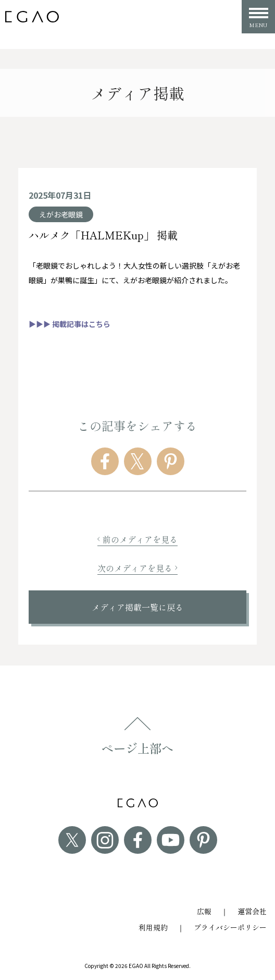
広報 (204, 911)
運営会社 (252, 911)
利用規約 (153, 927)
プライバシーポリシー (230, 927)
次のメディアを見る (137, 568)
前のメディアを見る (137, 539)
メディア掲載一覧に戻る (137, 607)
